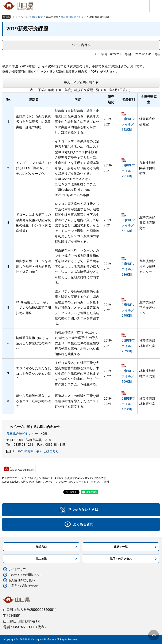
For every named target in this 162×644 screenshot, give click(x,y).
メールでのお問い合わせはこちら (35, 451)
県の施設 (41, 559)
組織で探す (37, 17)
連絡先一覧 (121, 547)
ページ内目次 (81, 45)
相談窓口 (41, 547)
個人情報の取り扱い (22, 580)
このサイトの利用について (26, 575)
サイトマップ (17, 569)
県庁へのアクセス (121, 559)
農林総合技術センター (74, 17)
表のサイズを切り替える (81, 83)
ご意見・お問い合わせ (23, 586)
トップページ (20, 17)
